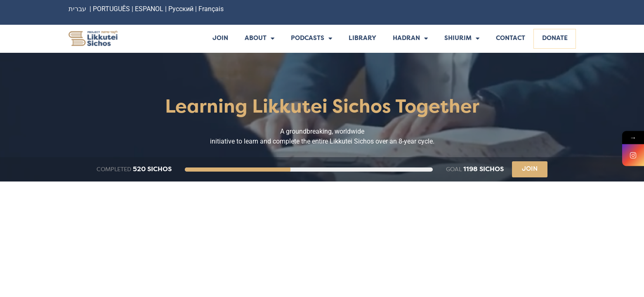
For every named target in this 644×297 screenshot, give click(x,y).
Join (220, 39)
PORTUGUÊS (111, 9)
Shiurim (462, 39)
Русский (182, 9)
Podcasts (311, 39)
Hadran (410, 39)
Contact (511, 39)
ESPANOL (149, 9)
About (259, 39)
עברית (77, 9)
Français (211, 9)
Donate (555, 39)
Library (362, 39)
